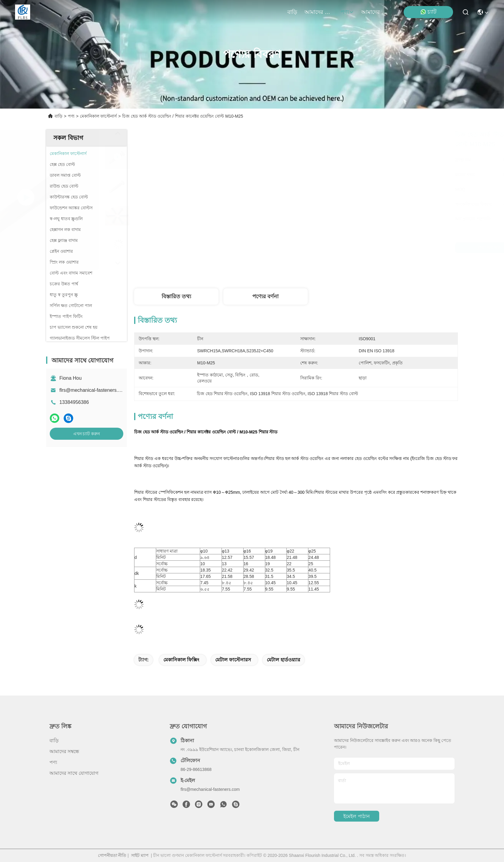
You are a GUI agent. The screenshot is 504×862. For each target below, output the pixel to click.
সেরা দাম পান (354, 248)
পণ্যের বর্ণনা (265, 296)
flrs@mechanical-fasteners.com (93, 390)
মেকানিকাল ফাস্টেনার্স (98, 116)
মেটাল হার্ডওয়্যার (283, 660)
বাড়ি (292, 12)
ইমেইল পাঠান (356, 816)
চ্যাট (428, 12)
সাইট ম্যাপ (140, 855)
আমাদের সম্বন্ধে (319, 12)
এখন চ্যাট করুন (87, 434)
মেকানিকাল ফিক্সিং (181, 660)
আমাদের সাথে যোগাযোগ (376, 12)
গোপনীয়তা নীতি (112, 855)
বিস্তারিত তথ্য (176, 296)
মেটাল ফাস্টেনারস (233, 660)
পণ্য (347, 12)
